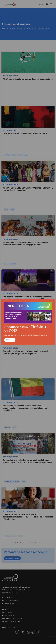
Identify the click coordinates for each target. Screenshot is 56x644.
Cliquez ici (10, 340)
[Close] (53, 301)
